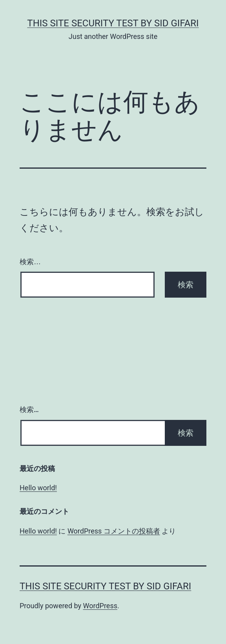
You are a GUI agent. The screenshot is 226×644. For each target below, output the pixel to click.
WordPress (100, 606)
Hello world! (38, 488)
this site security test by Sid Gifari (113, 23)
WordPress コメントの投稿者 (114, 531)
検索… (30, 262)
